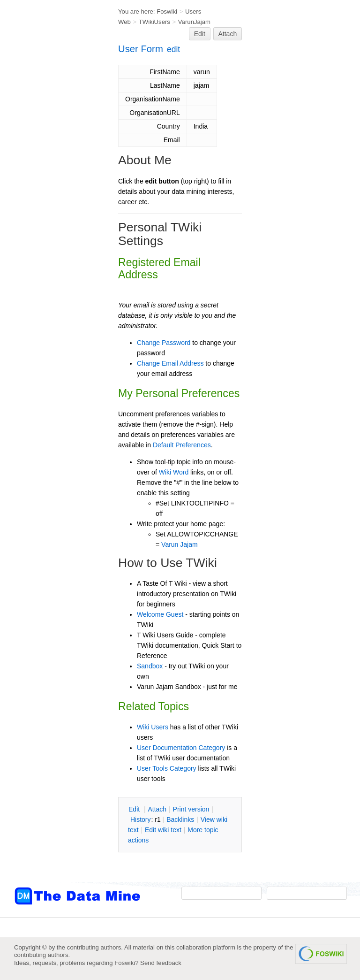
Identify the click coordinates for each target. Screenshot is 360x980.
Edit (200, 34)
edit (173, 49)
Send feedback (161, 963)
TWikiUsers (154, 22)
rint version (191, 809)
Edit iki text (163, 830)
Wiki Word (174, 472)
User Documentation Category (181, 748)
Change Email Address (170, 363)
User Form (141, 49)
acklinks (180, 819)
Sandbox (150, 666)
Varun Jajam (180, 544)
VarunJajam (194, 22)
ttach (157, 809)
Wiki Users (153, 727)
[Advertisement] (52, 189)
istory (141, 819)
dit (135, 809)
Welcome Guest (160, 614)
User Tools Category (167, 768)
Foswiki (167, 11)
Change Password (164, 343)
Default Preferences (182, 445)
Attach (228, 34)
